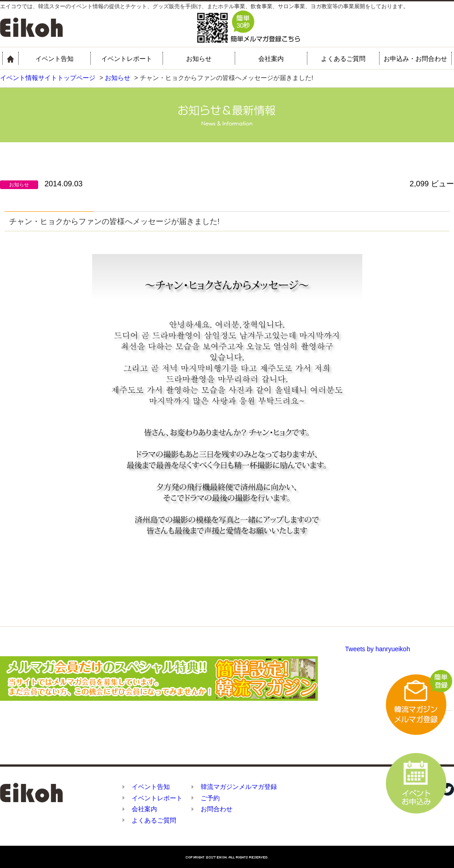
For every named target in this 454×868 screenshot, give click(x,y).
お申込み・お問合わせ (415, 59)
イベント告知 (54, 59)
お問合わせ (217, 809)
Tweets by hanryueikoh (378, 649)
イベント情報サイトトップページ (48, 78)
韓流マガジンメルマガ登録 (239, 787)
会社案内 (271, 59)
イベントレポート (127, 59)
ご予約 (210, 798)
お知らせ (199, 59)
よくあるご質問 (343, 59)
